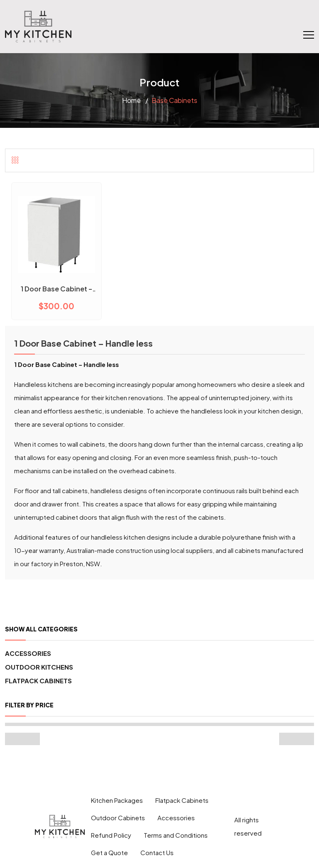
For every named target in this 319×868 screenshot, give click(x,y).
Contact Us (157, 852)
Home (131, 100)
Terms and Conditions (176, 835)
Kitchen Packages (117, 800)
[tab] (15, 160)
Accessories (28, 653)
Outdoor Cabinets (118, 818)
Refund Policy (111, 835)
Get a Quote (109, 852)
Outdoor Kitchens (39, 667)
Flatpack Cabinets (38, 681)
